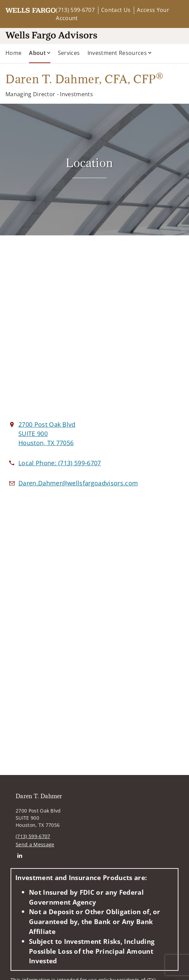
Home (13, 53)
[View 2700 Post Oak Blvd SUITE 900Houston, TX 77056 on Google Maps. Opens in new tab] (47, 434)
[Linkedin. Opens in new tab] (20, 855)
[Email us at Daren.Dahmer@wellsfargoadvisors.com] (78, 483)
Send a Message (35, 844)
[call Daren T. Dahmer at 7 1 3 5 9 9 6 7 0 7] (60, 463)
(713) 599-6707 (75, 10)
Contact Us (116, 10)
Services (69, 53)
